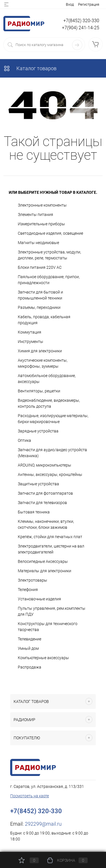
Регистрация (89, 4)
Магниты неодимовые (38, 243)
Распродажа (30, 667)
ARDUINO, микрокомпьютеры (45, 465)
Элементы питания (35, 215)
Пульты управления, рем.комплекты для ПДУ (52, 611)
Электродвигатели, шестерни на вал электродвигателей (51, 549)
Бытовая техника (34, 512)
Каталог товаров (30, 68)
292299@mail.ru (43, 824)
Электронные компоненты (42, 205)
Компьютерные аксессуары (43, 658)
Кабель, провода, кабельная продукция (44, 320)
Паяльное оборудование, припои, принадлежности (49, 280)
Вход (70, 4)
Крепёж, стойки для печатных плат (50, 537)
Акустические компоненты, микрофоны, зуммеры (43, 363)
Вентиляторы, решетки (39, 391)
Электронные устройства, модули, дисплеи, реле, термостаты (49, 255)
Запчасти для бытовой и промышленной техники (40, 295)
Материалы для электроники (45, 571)
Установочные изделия (39, 599)
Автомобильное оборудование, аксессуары (47, 379)
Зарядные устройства (38, 431)
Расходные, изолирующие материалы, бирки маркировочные (53, 419)
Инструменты (31, 342)
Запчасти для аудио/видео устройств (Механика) (52, 453)
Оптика (24, 440)
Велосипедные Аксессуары (43, 561)
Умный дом (28, 648)
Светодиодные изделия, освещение (50, 233)
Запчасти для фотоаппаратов (45, 493)
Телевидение (30, 639)
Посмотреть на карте (30, 796)
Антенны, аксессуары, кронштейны (50, 474)
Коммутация (30, 332)
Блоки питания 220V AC (40, 267)
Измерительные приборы (41, 224)
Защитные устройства (38, 484)
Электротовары (33, 580)
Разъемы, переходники (39, 307)
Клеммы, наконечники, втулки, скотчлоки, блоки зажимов (46, 524)
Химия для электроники (40, 351)
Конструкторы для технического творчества (48, 627)
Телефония (28, 590)
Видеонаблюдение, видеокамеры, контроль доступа (49, 403)
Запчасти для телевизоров (42, 503)
